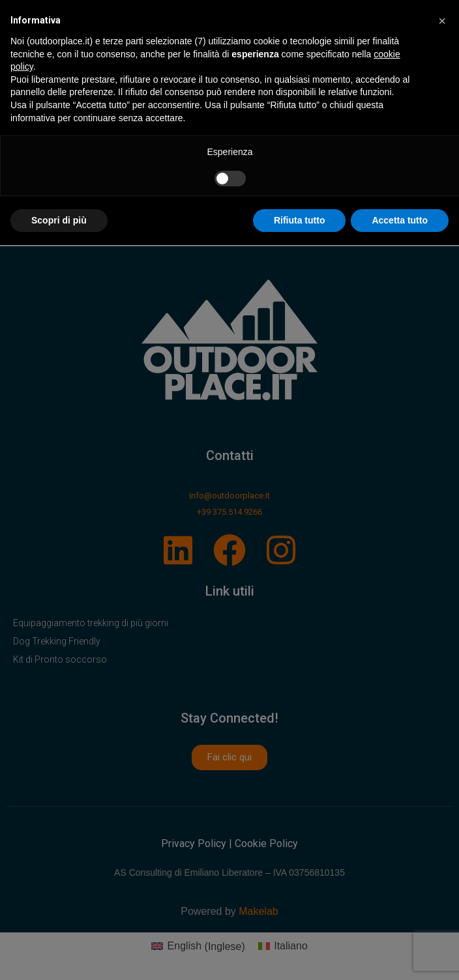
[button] (442, 21)
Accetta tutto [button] (400, 220)
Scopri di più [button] (59, 220)
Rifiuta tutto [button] (300, 220)
